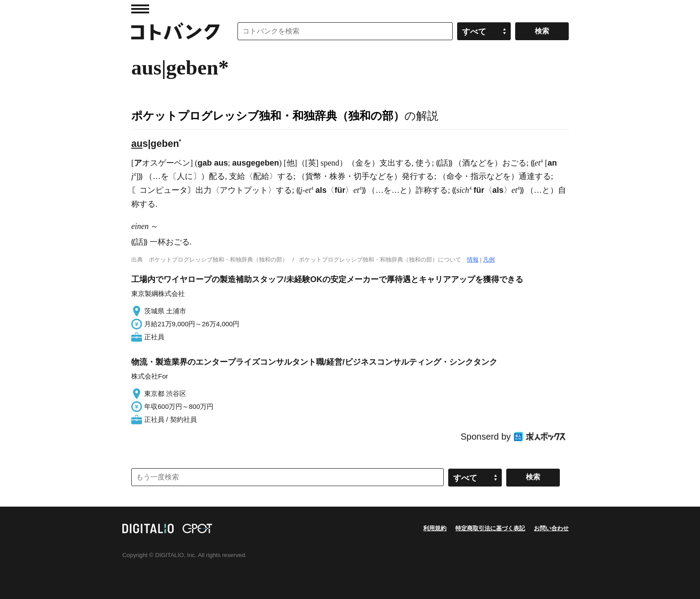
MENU (140, 9)
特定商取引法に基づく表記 (490, 528)
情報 (473, 260)
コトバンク (175, 31)
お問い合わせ (551, 528)
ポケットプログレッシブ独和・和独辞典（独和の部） (268, 116)
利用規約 (435, 528)
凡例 (489, 260)
